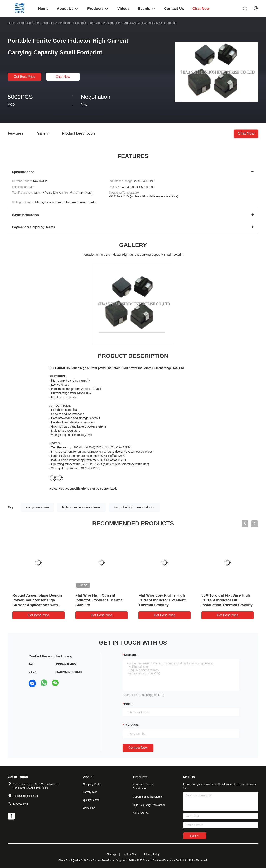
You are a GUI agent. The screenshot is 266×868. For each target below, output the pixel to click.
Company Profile (92, 784)
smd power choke (37, 507)
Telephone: (132, 725)
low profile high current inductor (134, 507)
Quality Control (91, 800)
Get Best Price (24, 77)
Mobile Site (130, 854)
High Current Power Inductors (53, 23)
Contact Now (138, 748)
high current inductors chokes (81, 507)
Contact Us (89, 808)
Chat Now (63, 77)
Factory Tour (90, 792)
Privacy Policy (152, 854)
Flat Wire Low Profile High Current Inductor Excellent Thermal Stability (162, 600)
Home (12, 23)
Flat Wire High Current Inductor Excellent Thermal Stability (99, 600)
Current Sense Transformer (148, 797)
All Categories (141, 813)
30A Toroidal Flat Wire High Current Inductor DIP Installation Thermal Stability (227, 600)
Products (25, 23)
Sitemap (111, 854)
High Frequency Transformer (149, 805)
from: (128, 704)
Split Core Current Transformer (143, 786)
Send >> (195, 836)
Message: (131, 655)
